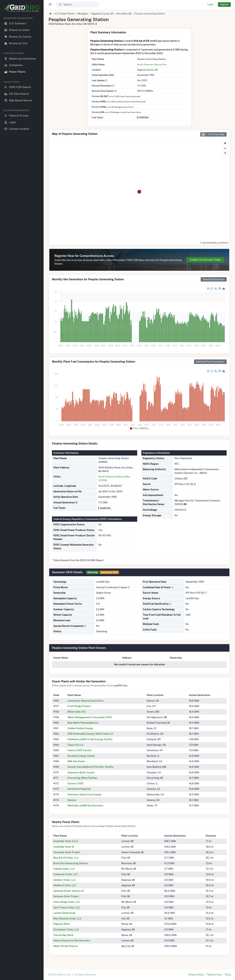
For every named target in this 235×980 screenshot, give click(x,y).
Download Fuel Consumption (210, 362)
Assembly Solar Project (67, 852)
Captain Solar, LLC (64, 869)
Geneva (72, 800)
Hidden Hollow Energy (80, 728)
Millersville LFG (76, 712)
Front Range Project (79, 706)
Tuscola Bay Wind (63, 935)
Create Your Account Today (205, 260)
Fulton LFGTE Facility (80, 750)
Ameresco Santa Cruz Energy (84, 795)
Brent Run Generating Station (71, 863)
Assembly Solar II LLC (66, 841)
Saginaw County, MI (102, 14)
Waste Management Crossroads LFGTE (90, 717)
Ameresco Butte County (81, 773)
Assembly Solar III (64, 847)
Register (224, 4)
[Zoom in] (225, 143)
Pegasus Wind (61, 924)
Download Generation (214, 279)
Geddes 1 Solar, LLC (65, 880)
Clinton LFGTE (76, 784)
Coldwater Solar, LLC (66, 874)
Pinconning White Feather (82, 778)
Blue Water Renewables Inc (83, 723)
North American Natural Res (152, 64)
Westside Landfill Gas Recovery (85, 806)
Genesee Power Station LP (69, 891)
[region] (22, 496)
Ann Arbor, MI (124, 14)
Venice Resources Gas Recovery (72, 941)
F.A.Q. (228, 975)
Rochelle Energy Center (81, 756)
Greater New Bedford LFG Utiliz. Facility (91, 767)
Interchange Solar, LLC (67, 902)
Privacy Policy (196, 975)
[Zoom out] (225, 148)
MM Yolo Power (76, 761)
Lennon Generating (64, 913)
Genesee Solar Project (66, 896)
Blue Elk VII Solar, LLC (66, 858)
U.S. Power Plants (65, 14)
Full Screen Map (212, 134)
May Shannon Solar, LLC (67, 919)
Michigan (83, 14)
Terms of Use (214, 975)
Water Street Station (66, 946)
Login (210, 4)
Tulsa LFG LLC (75, 745)
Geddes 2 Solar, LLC (65, 885)
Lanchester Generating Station (85, 701)
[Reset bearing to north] (225, 153)
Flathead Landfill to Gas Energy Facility (90, 739)
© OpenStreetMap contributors (214, 243)
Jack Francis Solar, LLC (67, 908)
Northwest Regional (79, 789)
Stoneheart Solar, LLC (66, 930)
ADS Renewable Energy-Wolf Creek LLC (90, 734)
